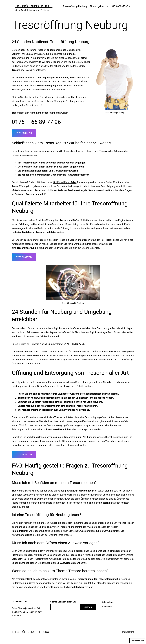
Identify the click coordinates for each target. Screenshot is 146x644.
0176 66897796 (24, 133)
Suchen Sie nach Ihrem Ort (63, 602)
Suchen (88, 607)
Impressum (107, 606)
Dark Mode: (137, 641)
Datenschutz (108, 602)
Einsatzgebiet (97, 6)
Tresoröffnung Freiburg (34, 6)
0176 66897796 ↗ (121, 6)
